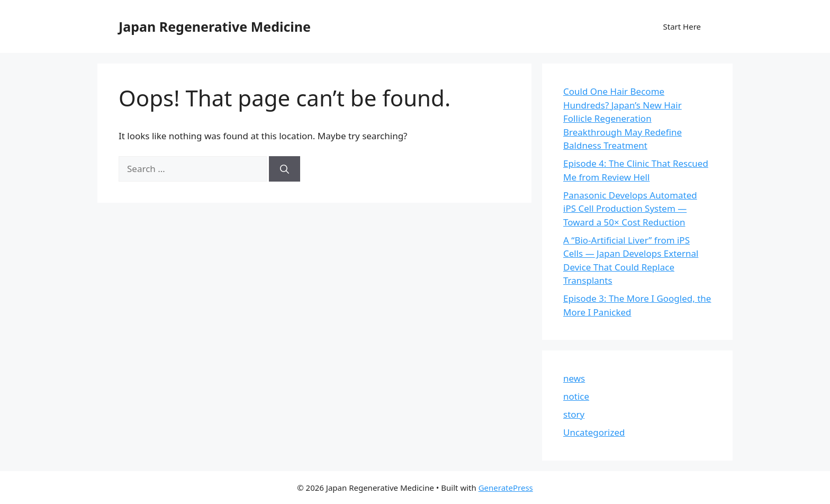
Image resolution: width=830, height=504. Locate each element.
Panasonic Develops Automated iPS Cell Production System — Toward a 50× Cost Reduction (630, 209)
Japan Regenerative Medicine (215, 26)
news (574, 378)
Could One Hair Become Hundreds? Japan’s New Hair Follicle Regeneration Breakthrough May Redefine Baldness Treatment (622, 118)
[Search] (285, 169)
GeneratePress (506, 488)
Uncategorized (594, 432)
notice (576, 396)
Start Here (682, 26)
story (574, 414)
